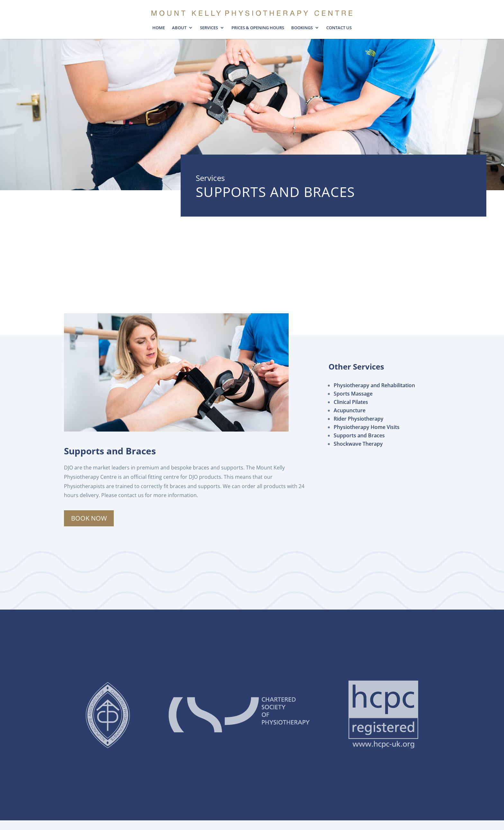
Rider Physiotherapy (359, 419)
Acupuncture (350, 410)
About (179, 28)
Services (209, 28)
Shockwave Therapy (358, 444)
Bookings (302, 28)
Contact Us (339, 28)
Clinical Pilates (351, 402)
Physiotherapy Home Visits (367, 427)
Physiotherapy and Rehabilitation (374, 385)
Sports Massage (353, 394)
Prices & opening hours (258, 28)
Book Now (89, 518)
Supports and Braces (359, 435)
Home (159, 28)
